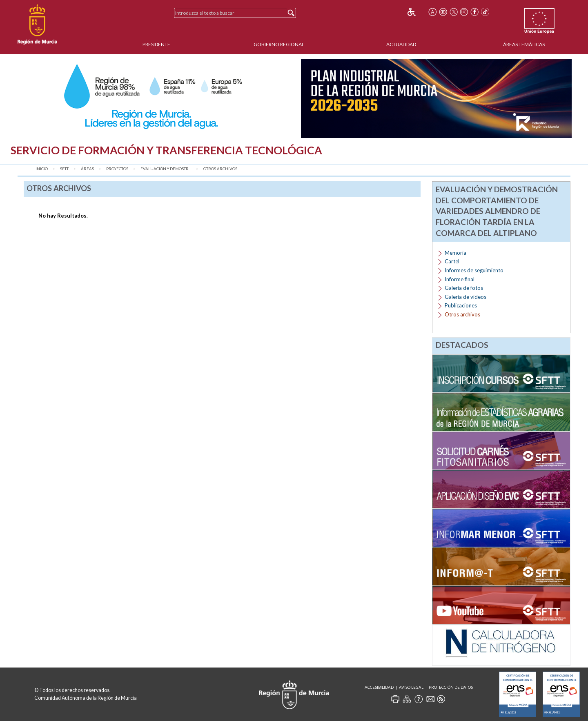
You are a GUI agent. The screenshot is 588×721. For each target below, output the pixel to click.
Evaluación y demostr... (166, 169)
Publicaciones (461, 305)
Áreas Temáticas (524, 44)
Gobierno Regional (279, 44)
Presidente (156, 44)
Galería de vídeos (465, 297)
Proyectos (117, 169)
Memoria (455, 253)
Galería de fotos (464, 288)
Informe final (460, 279)
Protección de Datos (451, 687)
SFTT (64, 169)
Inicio (42, 169)
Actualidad (401, 44)
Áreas (87, 169)
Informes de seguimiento (474, 270)
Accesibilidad (379, 687)
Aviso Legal (411, 687)
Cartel (452, 261)
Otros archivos (220, 169)
